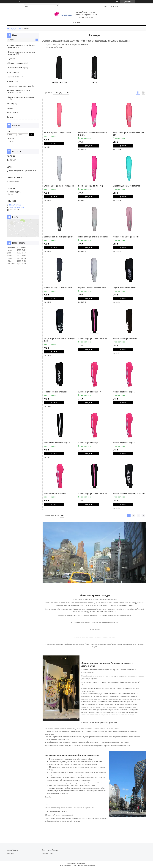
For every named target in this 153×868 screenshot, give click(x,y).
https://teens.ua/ (15, 205)
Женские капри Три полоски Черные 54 (93, 339)
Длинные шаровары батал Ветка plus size (59, 186)
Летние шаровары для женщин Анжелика (93, 237)
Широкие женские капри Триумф (125, 288)
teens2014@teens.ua (16, 207)
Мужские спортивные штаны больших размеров (22, 53)
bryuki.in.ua (10, 854)
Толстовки (12, 72)
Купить (55, 144)
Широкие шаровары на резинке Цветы (58, 288)
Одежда (13, 29)
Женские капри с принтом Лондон (126, 339)
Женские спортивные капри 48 (55, 494)
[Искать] (57, 6)
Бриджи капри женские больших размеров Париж (59, 340)
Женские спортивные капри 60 (124, 443)
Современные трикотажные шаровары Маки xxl (92, 134)
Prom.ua (84, 864)
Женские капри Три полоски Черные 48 (93, 494)
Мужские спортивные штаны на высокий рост (19, 91)
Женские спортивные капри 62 (124, 392)
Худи (10, 59)
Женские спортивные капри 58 (89, 443)
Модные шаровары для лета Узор (91, 186)
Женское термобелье (16, 63)
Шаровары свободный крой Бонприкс (92, 288)
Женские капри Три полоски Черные (57, 443)
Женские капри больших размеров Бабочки (129, 494)
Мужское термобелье (16, 68)
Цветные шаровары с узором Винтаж (57, 133)
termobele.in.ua (48, 854)
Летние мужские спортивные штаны (21, 97)
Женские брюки (14, 77)
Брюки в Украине (12, 850)
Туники (11, 81)
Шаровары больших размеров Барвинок (59, 237)
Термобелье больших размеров (20, 86)
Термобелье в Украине (50, 850)
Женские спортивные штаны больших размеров (22, 46)
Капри (20, 29)
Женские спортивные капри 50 (89, 392)
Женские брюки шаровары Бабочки (126, 237)
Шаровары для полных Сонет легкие (127, 186)
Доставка (10, 117)
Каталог (11, 40)
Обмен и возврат (13, 112)
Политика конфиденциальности (86, 866)
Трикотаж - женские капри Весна (56, 392)
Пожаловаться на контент (71, 866)
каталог (76, 22)
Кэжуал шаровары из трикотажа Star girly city (128, 134)
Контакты (10, 108)
